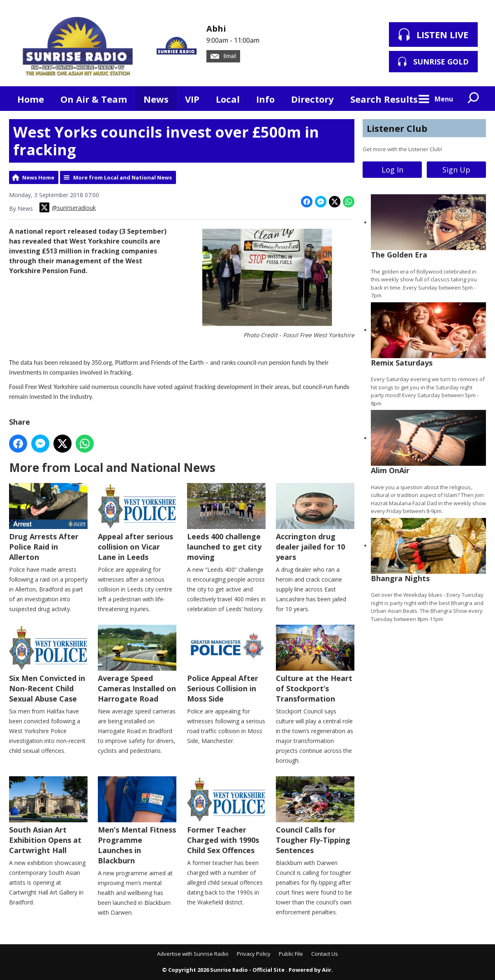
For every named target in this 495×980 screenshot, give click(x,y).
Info (265, 99)
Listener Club (397, 128)
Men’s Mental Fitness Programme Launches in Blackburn (137, 821)
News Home (38, 177)
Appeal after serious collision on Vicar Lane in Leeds (137, 522)
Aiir (327, 970)
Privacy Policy (254, 954)
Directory (312, 99)
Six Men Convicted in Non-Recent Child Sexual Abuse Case (48, 664)
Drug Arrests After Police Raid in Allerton (48, 522)
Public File (291, 954)
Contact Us (325, 954)
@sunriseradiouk (68, 207)
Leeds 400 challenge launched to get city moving (226, 522)
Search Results (384, 99)
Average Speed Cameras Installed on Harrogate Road (137, 664)
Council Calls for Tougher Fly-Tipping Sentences (315, 816)
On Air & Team (94, 99)
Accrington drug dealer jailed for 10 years (315, 522)
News (156, 99)
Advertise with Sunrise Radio (193, 954)
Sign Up (456, 170)
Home (31, 99)
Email (223, 56)
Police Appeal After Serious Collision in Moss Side (226, 664)
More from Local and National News (123, 177)
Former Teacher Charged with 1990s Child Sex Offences (226, 816)
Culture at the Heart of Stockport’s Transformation (315, 664)
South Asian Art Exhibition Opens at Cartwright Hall (48, 816)
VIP (192, 99)
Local (228, 99)
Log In (392, 170)
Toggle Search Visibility (474, 99)
